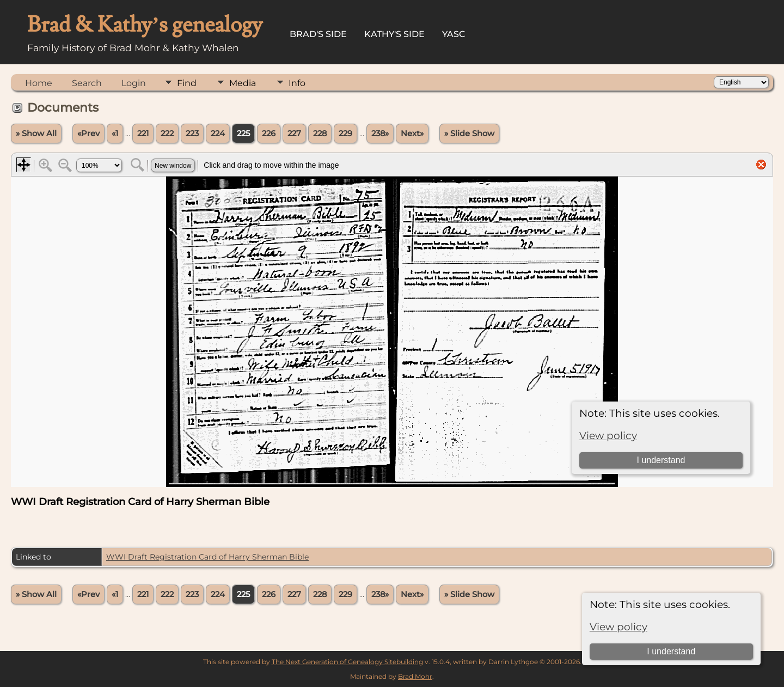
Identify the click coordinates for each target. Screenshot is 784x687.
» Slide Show (469, 133)
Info (297, 83)
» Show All (36, 133)
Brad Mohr (415, 676)
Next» (412, 133)
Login (134, 83)
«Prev (88, 133)
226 (269, 133)
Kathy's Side (394, 34)
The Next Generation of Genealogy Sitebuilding (347, 662)
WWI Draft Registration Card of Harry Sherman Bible (207, 557)
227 (294, 133)
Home (39, 83)
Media (243, 83)
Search (87, 83)
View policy (618, 627)
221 (143, 133)
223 (192, 133)
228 (320, 133)
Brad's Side (318, 34)
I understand (671, 651)
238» (380, 133)
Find (187, 83)
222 (167, 133)
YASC (454, 34)
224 (218, 133)
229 (345, 133)
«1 (115, 133)
